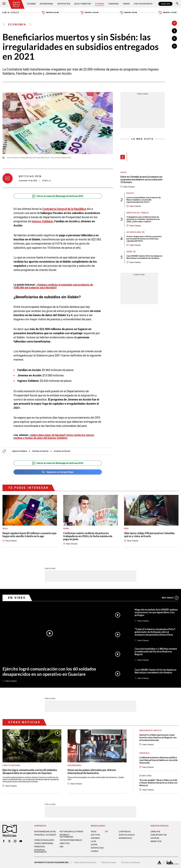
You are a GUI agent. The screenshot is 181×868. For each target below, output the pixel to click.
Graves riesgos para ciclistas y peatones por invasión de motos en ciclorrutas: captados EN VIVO (144, 239)
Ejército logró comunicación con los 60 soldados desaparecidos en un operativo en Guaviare (49, 671)
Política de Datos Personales (85, 862)
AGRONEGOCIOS (125, 838)
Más (170, 598)
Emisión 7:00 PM (128, 13)
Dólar (123, 172)
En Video (17, 598)
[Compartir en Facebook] (174, 31)
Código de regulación (44, 840)
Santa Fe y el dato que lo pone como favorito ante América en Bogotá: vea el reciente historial (158, 737)
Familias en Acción (40, 451)
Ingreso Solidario (42, 221)
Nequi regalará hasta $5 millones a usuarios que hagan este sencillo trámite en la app (29, 535)
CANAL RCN (165, 4)
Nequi (5, 529)
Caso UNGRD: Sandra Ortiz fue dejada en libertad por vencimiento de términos (144, 257)
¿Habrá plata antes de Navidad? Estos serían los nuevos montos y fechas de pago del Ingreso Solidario (54, 436)
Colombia (31, 4)
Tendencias (113, 4)
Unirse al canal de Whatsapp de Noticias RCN (58, 196)
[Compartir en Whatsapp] (174, 46)
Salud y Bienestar (83, 4)
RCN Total (96, 835)
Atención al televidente (45, 835)
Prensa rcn (39, 847)
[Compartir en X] (174, 38)
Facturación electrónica (71, 832)
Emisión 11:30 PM (167, 13)
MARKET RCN (156, 841)
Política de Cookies (109, 862)
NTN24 (94, 832)
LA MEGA (95, 851)
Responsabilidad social (45, 832)
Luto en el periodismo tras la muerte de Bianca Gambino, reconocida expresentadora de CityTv (144, 200)
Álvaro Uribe (145, 776)
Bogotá (130, 193)
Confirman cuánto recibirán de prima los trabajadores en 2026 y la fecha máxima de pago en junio (88, 536)
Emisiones (11, 13)
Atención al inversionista (40, 851)
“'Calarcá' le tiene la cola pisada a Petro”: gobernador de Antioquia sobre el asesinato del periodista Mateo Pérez (155, 632)
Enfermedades (74, 765)
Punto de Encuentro (143, 4)
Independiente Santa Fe (150, 730)
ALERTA (94, 845)
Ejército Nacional (11, 765)
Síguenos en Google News (58, 472)
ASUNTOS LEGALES (127, 835)
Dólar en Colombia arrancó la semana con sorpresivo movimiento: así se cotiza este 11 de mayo (141, 179)
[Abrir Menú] (4, 4)
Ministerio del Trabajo (138, 213)
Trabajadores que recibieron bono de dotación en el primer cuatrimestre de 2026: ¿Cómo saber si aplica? (143, 219)
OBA (62, 847)
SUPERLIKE (155, 838)
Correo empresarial (44, 843)
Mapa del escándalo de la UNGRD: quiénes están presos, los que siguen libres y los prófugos (156, 612)
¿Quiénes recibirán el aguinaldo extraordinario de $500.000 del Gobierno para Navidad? (53, 286)
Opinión (126, 4)
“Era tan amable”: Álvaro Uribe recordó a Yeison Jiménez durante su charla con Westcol (158, 783)
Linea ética (65, 843)
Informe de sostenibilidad (66, 836)
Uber (126, 529)
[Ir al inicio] (16, 4)
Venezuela (144, 753)
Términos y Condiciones (130, 862)
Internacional (47, 4)
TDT (107, 832)
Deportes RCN (64, 4)
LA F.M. (94, 841)
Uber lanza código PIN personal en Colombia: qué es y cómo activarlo (150, 535)
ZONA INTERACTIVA (159, 835)
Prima (66, 529)
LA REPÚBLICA (125, 832)
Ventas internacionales (71, 840)
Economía (99, 4)
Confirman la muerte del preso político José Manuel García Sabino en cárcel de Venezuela (158, 760)
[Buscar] (177, 4)
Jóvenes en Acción (62, 451)
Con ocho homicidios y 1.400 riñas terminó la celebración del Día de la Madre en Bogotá (156, 652)
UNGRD (129, 252)
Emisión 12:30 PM (89, 13)
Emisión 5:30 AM (50, 13)
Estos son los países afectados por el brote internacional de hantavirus (92, 771)
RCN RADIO (95, 838)
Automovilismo (134, 232)
